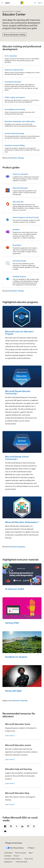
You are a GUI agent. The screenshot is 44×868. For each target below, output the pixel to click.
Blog (30, 853)
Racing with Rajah (13, 691)
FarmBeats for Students (16, 657)
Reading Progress (19, 276)
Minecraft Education (20, 188)
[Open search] (35, 3)
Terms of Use (29, 859)
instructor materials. (20, 700)
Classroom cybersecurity (14, 70)
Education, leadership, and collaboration (20, 121)
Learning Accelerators (13, 82)
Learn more (9, 735)
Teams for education (20, 174)
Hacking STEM (12, 623)
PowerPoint (17, 245)
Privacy (16, 856)
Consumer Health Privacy (12, 859)
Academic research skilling (15, 145)
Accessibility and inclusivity (15, 109)
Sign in (40, 3)
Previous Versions (21, 853)
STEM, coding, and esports (15, 97)
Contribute (8, 856)
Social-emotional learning (14, 133)
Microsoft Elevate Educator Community (18, 392)
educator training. (17, 158)
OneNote (16, 229)
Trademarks (8, 862)
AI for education (11, 56)
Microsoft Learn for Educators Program (19, 333)
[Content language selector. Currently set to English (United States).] (14, 843)
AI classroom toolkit (15, 589)
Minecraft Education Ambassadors (21, 522)
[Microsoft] (22, 3)
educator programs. (18, 547)
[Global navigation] (2, 3)
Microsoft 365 (18, 202)
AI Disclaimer (8, 853)
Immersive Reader (20, 261)
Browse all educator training (15, 35)
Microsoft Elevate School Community (17, 458)
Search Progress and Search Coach (26, 217)
